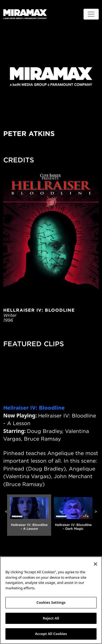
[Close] (95, 564)
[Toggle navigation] (91, 14)
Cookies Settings (51, 602)
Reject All (51, 618)
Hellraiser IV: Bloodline (34, 408)
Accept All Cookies (51, 634)
